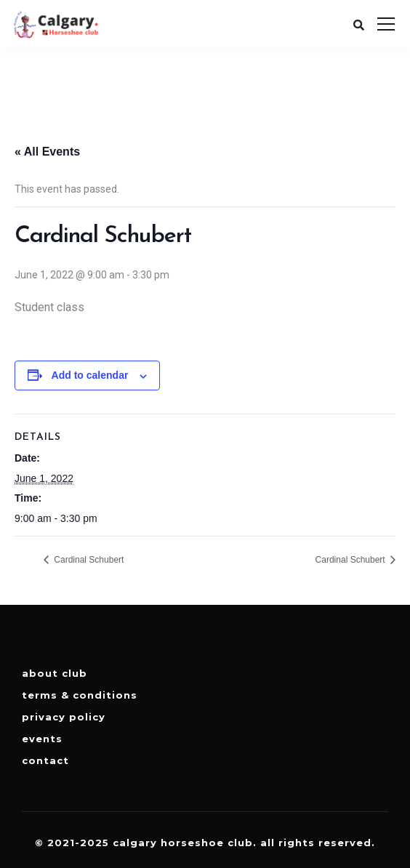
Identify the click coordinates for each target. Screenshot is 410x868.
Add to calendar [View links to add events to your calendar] (90, 375)
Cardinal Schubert (88, 560)
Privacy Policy (64, 717)
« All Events (47, 152)
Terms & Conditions (80, 695)
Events (42, 739)
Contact (45, 760)
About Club (55, 673)
